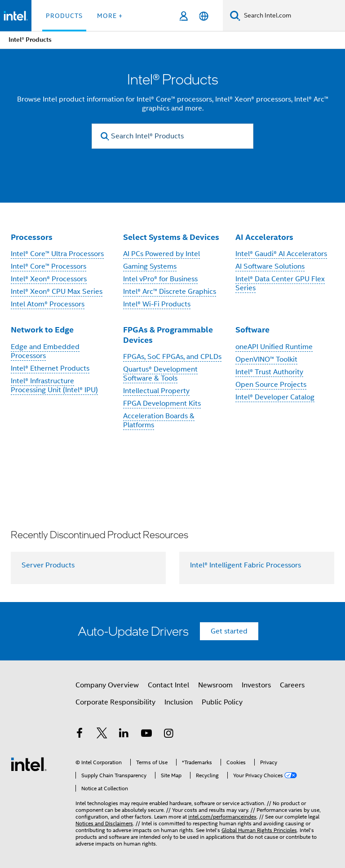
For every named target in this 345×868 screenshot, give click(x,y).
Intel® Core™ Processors (49, 266)
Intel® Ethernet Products (50, 368)
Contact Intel (168, 685)
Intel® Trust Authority (269, 372)
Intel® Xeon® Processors (49, 279)
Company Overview (107, 685)
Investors (256, 685)
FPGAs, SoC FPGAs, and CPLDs (172, 357)
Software (252, 330)
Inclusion (179, 702)
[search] (105, 136)
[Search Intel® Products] (172, 136)
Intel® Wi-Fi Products (157, 304)
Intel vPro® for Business (160, 279)
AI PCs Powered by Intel (161, 254)
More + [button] (110, 16)
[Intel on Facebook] (80, 735)
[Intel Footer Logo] (29, 764)
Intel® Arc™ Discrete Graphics (170, 292)
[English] (204, 16)
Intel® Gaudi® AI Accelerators (281, 254)
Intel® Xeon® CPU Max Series (57, 292)
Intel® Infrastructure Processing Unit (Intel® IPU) (54, 385)
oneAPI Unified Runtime (274, 347)
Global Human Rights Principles (259, 830)
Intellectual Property (156, 391)
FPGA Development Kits (162, 403)
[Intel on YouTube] (146, 735)
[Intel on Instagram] (168, 735)
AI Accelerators (264, 237)
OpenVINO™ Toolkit (266, 359)
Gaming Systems (150, 266)
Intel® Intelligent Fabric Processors (245, 565)
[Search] (235, 15)
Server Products (48, 565)
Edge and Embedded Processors (45, 351)
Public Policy (222, 702)
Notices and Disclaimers (104, 823)
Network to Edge (42, 330)
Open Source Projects (271, 385)
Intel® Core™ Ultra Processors (57, 254)
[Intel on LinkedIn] (124, 735)
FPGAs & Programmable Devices (168, 335)
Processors (32, 237)
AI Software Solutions (270, 266)
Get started (229, 631)
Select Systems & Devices (171, 237)
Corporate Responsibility (115, 702)
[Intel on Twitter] (102, 735)
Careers (292, 685)
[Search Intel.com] (293, 16)
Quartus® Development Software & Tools (160, 374)
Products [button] (64, 16)
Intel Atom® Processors (48, 304)
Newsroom (215, 685)
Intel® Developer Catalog (275, 397)
